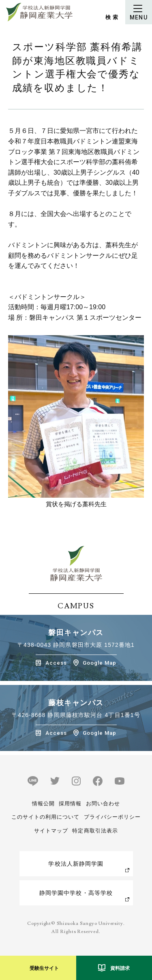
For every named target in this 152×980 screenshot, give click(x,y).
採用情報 (70, 803)
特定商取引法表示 (95, 831)
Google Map (100, 663)
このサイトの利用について (45, 817)
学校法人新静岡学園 (76, 864)
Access (56, 663)
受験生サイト (44, 968)
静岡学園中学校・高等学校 (76, 893)
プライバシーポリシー (112, 817)
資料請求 (120, 968)
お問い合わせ (103, 803)
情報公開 (43, 803)
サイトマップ (51, 831)
